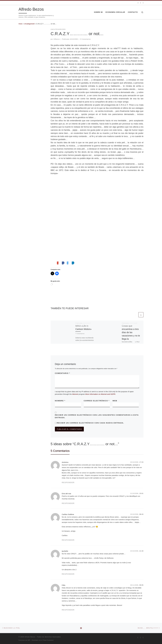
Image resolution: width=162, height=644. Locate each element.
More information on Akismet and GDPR (100, 394)
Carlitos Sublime (68, 514)
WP (29, 640)
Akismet (75, 394)
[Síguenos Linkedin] (143, 3)
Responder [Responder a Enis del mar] (68, 503)
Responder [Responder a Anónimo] (68, 482)
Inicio (20, 24)
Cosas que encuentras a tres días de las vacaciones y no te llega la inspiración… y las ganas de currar (131, 336)
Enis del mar (66, 494)
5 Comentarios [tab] (60, 451)
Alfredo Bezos (30, 637)
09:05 (141, 585)
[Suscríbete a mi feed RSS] (138, 3)
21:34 (141, 551)
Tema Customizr (48, 640)
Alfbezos (57, 39)
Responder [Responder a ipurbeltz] (68, 574)
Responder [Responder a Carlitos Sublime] (68, 540)
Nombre (60, 401)
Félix (64, 585)
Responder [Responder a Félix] (68, 610)
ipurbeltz (65, 551)
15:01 (141, 493)
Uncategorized (29, 24)
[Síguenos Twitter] (141, 3)
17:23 (141, 462)
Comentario (62, 373)
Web (115, 401)
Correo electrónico (97, 401)
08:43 (141, 514)
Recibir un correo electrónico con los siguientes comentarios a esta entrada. (97, 416)
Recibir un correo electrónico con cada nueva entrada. (90, 423)
